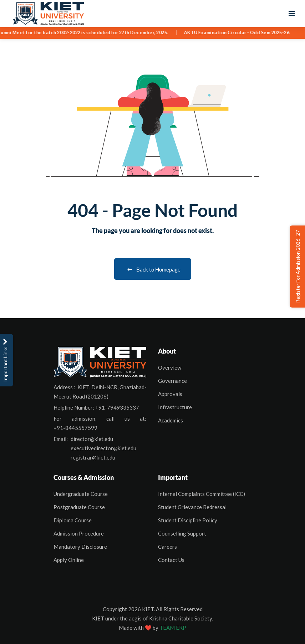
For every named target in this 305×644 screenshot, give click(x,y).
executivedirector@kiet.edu (103, 448)
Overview (170, 367)
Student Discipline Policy (188, 520)
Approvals (170, 394)
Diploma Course (73, 520)
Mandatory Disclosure (80, 547)
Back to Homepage (153, 269)
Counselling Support (182, 533)
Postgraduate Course (79, 507)
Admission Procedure (79, 533)
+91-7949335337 (117, 407)
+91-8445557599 (75, 428)
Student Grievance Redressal (192, 507)
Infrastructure (175, 407)
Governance (172, 381)
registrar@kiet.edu (93, 457)
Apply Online (69, 560)
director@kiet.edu (92, 439)
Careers (167, 547)
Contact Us (171, 560)
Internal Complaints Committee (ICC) (202, 494)
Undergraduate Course (81, 494)
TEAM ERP (173, 628)
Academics (171, 420)
